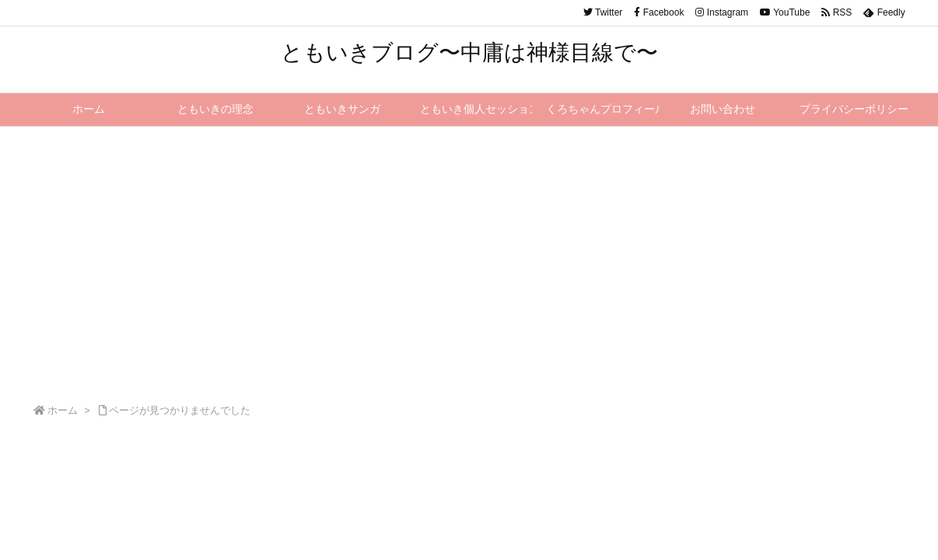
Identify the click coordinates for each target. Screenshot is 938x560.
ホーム (63, 410)
